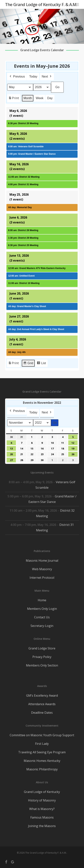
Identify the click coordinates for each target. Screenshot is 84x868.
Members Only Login (42, 609)
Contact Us (42, 617)
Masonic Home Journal (42, 561)
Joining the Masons (42, 826)
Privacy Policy (42, 657)
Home (42, 600)
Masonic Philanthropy (42, 769)
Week (40, 98)
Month (28, 98)
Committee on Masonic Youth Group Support (42, 735)
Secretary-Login (42, 626)
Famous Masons (42, 817)
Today (33, 76)
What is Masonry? (42, 809)
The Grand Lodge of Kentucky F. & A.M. (41, 4)
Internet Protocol (42, 578)
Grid (28, 364)
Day (50, 98)
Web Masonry (42, 569)
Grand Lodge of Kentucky (42, 792)
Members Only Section (42, 665)
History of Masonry (42, 800)
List (41, 364)
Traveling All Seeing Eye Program (42, 752)
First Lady (42, 744)
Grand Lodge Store (42, 648)
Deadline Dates (42, 713)
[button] (77, 4)
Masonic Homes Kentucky (42, 761)
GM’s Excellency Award (42, 695)
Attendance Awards (42, 704)
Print (14, 99)
